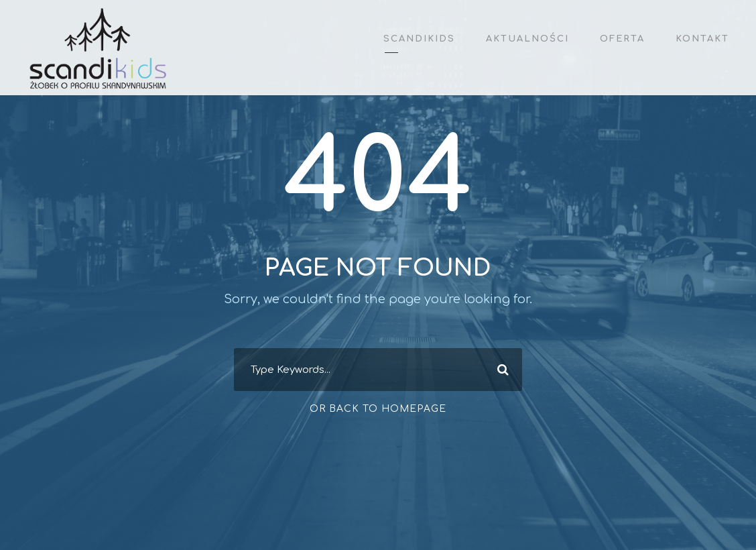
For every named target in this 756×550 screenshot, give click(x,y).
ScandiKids (419, 39)
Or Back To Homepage (378, 409)
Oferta (622, 39)
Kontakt (702, 39)
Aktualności (527, 39)
